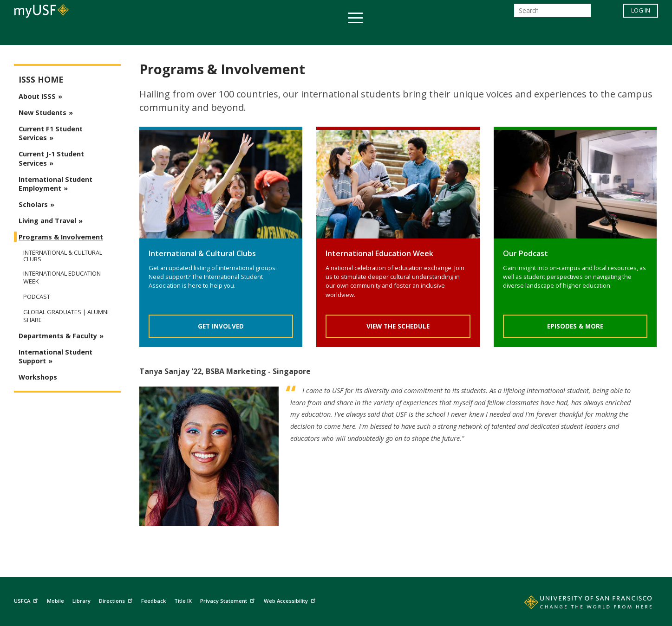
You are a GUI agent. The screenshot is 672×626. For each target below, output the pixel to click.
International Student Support (55, 356)
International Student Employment (55, 184)
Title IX (183, 601)
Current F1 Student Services (51, 133)
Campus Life (382, 34)
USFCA (27, 600)
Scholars (33, 204)
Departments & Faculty (58, 336)
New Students (42, 113)
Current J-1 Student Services (51, 158)
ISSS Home (41, 80)
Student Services (225, 34)
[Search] (552, 13)
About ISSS (37, 96)
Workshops (38, 377)
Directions (117, 600)
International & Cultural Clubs (63, 256)
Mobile (55, 601)
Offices (434, 34)
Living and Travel (47, 221)
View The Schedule (398, 326)
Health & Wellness (309, 34)
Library (82, 601)
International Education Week (62, 278)
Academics (156, 34)
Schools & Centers (500, 34)
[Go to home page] (578, 604)
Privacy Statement (228, 600)
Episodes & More (575, 326)
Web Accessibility (291, 600)
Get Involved (221, 326)
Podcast (37, 297)
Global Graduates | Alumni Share (66, 316)
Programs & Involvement (61, 237)
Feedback (153, 601)
